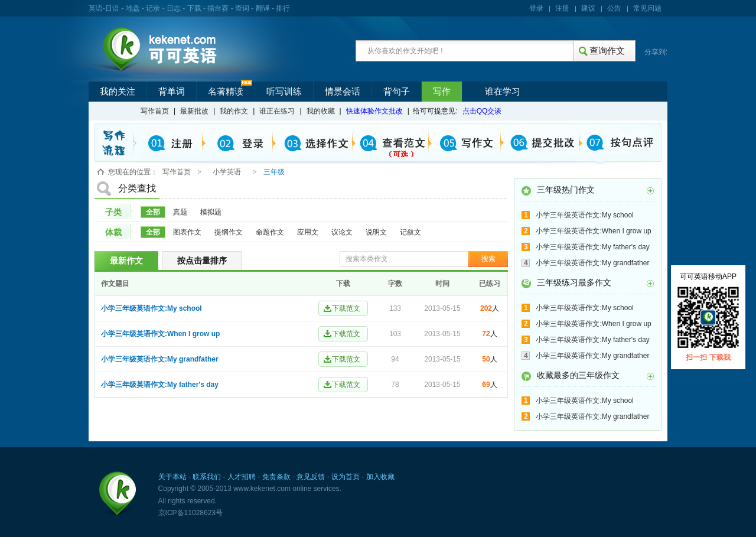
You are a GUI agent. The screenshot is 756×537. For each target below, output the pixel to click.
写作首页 (155, 111)
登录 (536, 8)
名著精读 (226, 92)
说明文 (376, 232)
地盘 (133, 8)
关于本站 (172, 477)
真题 (180, 212)
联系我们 (207, 477)
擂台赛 (218, 8)
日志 (174, 8)
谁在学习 (503, 92)
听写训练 (284, 92)
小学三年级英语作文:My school (151, 308)
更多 (650, 191)
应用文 (308, 232)
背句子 (397, 92)
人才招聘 (242, 477)
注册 (562, 8)
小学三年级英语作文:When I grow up (160, 334)
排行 (283, 8)
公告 (614, 8)
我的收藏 (321, 111)
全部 (153, 212)
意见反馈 (311, 477)
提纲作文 (229, 232)
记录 (153, 8)
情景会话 (343, 92)
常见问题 (647, 8)
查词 (242, 8)
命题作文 (270, 232)
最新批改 (194, 111)
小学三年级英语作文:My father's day (160, 385)
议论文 (342, 232)
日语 (112, 8)
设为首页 (346, 477)
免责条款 (276, 477)
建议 (588, 8)
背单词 (172, 92)
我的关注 (118, 92)
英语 (96, 8)
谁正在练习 (277, 111)
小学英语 (227, 172)
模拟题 (211, 212)
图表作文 (187, 232)
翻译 (263, 8)
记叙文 (410, 232)
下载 (194, 8)
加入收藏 (380, 477)
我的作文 (234, 111)
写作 (442, 92)
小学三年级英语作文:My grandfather (160, 359)
